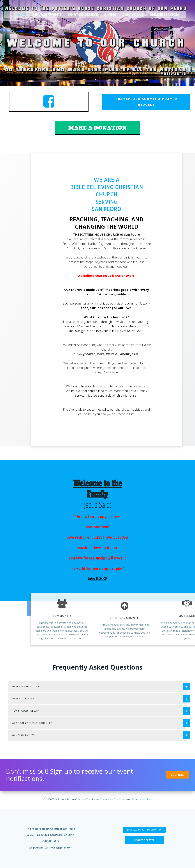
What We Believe (83, 14)
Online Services (164, 14)
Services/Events (47, 14)
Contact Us (133, 14)
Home (21, 14)
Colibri (148, 799)
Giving (110, 14)
